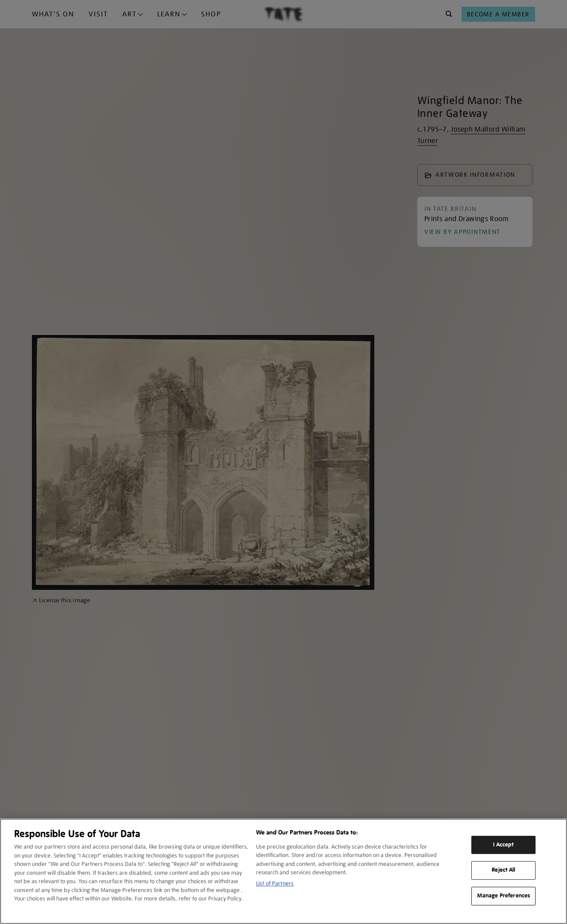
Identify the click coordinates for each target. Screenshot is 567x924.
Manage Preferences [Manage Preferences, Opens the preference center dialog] (504, 896)
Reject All (503, 870)
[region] (283, 871)
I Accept (503, 845)
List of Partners (275, 883)
